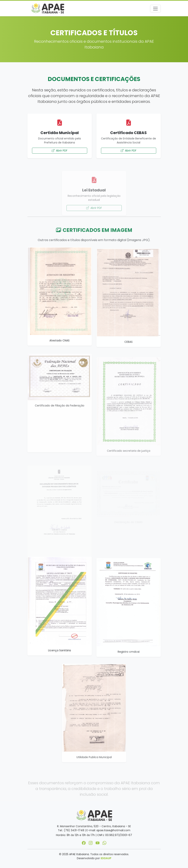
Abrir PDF (60, 151)
